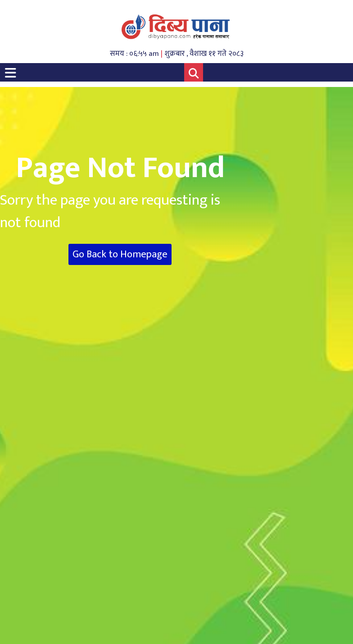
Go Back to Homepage (120, 254)
